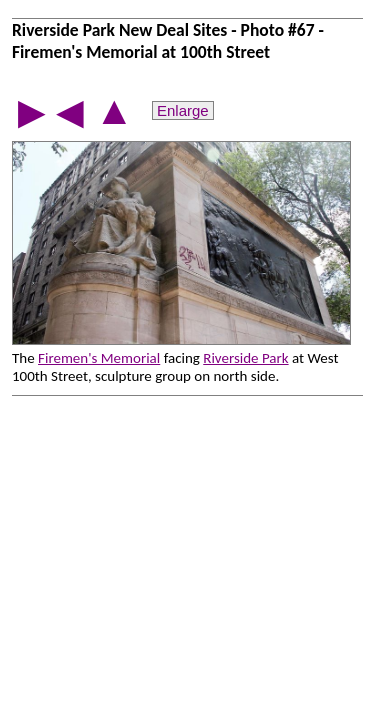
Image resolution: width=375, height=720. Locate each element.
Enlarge (183, 110)
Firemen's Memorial (99, 358)
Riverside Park (245, 358)
